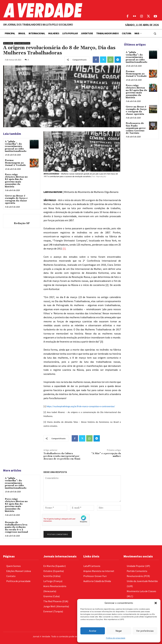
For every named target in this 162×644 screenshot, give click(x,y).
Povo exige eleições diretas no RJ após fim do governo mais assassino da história (16, 181)
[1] (64, 249)
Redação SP (22, 223)
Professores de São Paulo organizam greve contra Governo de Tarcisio (136, 128)
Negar (119, 631)
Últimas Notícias (22, 43)
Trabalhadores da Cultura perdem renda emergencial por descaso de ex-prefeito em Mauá (62, 456)
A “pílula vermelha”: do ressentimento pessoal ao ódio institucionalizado (16, 146)
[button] (156, 603)
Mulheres (8, 43)
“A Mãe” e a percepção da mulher (106, 455)
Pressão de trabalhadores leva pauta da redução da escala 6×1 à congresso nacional (16, 527)
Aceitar (93, 631)
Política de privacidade (116, 638)
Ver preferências (145, 631)
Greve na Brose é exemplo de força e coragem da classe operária (16, 199)
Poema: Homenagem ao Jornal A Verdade (15, 163)
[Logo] (61, 10)
